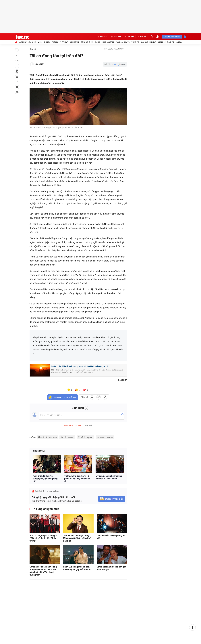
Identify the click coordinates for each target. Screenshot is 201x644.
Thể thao (135, 42)
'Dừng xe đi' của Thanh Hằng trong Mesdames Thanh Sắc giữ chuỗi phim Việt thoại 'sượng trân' (43, 571)
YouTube (116, 37)
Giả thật (170, 42)
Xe (92, 42)
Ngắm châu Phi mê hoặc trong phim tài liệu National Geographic (80, 366)
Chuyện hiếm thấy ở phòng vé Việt (111, 537)
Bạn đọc (179, 42)
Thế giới (55, 42)
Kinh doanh (75, 42)
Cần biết (129, 37)
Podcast (102, 37)
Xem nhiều (32, 42)
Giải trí (127, 42)
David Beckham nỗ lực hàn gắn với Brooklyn (112, 568)
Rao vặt (142, 37)
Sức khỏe (162, 42)
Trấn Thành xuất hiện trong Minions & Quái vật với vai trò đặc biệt (77, 538)
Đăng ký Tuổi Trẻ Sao (172, 37)
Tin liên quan (39, 451)
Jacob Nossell (67, 437)
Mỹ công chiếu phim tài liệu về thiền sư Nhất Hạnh (109, 477)
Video (40, 42)
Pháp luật (64, 42)
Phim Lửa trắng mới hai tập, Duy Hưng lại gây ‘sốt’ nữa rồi (77, 568)
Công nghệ (86, 42)
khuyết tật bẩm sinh (48, 437)
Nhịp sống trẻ (108, 42)
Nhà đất (153, 42)
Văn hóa (119, 42)
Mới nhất (23, 42)
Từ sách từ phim (85, 437)
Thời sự (47, 42)
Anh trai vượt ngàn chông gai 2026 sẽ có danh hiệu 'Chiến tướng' (43, 538)
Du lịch (98, 42)
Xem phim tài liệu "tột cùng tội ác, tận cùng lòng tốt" (45, 479)
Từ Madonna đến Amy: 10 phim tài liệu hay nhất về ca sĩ (77, 479)
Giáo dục (144, 42)
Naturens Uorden (105, 437)
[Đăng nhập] (157, 37)
